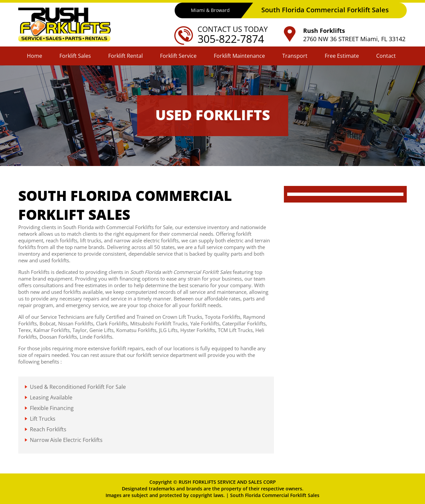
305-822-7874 (231, 39)
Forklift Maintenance (239, 56)
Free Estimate (342, 56)
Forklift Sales (75, 56)
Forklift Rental (126, 56)
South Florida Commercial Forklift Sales (275, 495)
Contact (386, 56)
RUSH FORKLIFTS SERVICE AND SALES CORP (227, 482)
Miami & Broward (210, 10)
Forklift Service (178, 56)
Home (35, 56)
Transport (295, 56)
